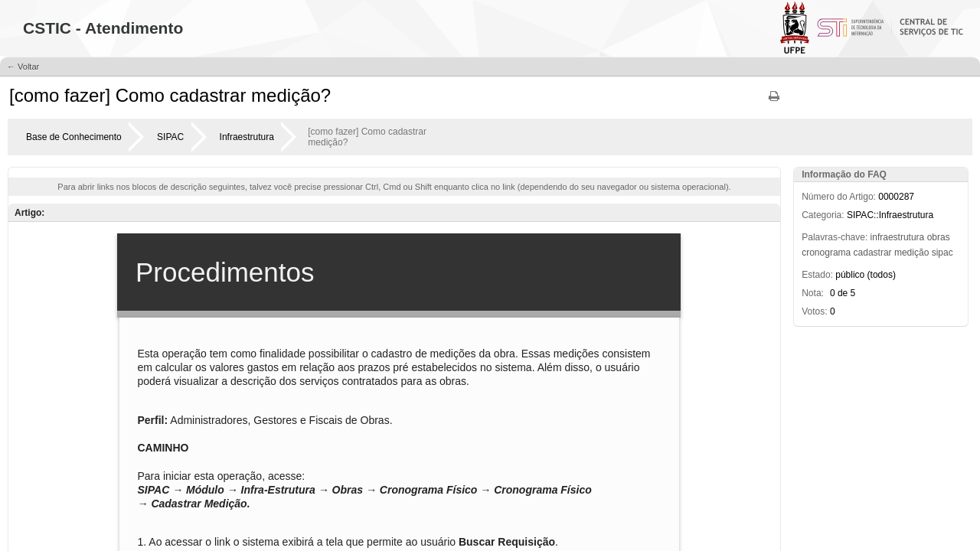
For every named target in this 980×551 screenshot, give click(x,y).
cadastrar (873, 253)
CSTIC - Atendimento (103, 28)
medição (911, 253)
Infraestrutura (247, 137)
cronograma (826, 253)
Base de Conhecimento (74, 137)
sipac (942, 253)
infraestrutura (898, 237)
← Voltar (23, 67)
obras (939, 237)
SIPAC (170, 137)
